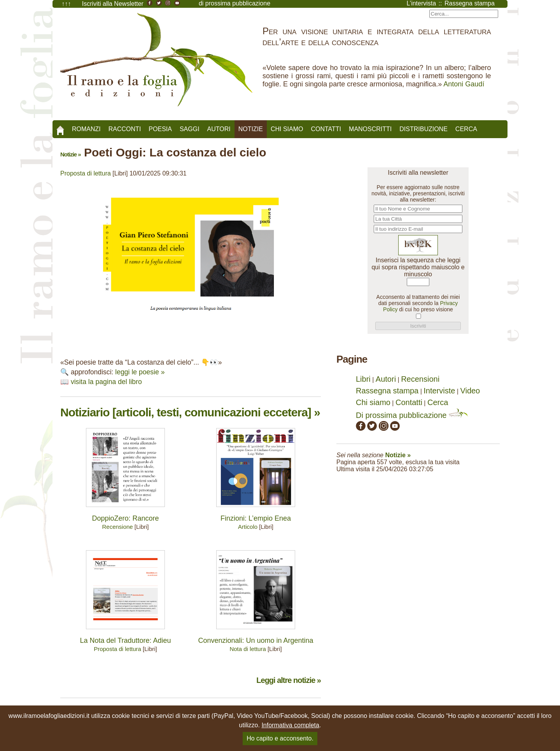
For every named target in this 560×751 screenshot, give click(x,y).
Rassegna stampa (387, 391)
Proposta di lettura (86, 173)
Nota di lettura (248, 649)
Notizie (251, 129)
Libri (363, 379)
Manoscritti (370, 129)
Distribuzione (423, 129)
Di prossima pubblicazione (412, 415)
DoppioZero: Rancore (125, 518)
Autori (219, 129)
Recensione (117, 527)
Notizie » (71, 154)
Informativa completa (290, 725)
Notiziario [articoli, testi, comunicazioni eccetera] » (190, 412)
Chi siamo (287, 129)
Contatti (326, 129)
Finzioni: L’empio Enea (256, 518)
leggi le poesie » (140, 372)
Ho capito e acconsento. (280, 738)
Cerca (466, 129)
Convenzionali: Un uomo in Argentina (255, 640)
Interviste (439, 391)
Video (470, 391)
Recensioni (420, 379)
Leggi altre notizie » (289, 680)
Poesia (160, 129)
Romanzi (86, 129)
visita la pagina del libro (106, 382)
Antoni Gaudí (464, 84)
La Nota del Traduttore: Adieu (125, 640)
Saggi (190, 129)
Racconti (125, 129)
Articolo (248, 527)
